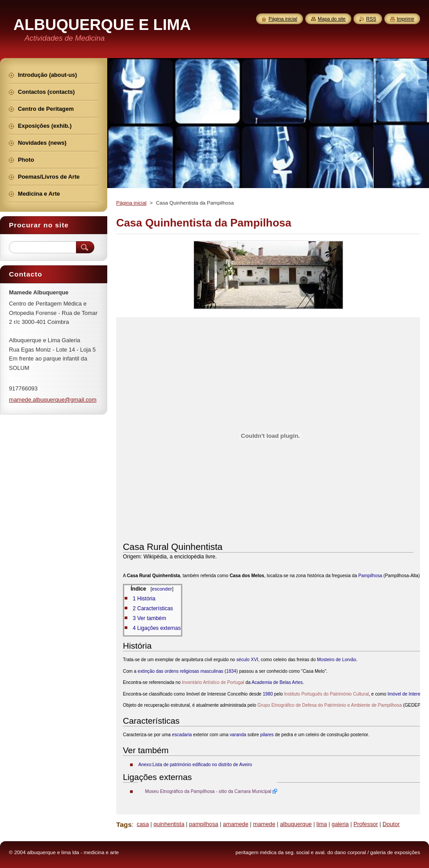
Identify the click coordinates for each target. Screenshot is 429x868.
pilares (267, 735)
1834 (231, 671)
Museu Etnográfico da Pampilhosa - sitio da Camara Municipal (208, 791)
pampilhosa (204, 824)
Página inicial (131, 203)
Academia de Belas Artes (277, 682)
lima (322, 824)
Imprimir (406, 19)
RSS (371, 19)
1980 (268, 694)
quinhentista (169, 824)
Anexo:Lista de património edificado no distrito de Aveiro (195, 765)
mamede (264, 824)
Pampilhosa (370, 576)
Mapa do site (332, 19)
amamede (236, 824)
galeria (340, 824)
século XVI (247, 660)
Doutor (391, 824)
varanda (238, 735)
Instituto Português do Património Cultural (326, 694)
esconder (162, 589)
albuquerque (296, 824)
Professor (366, 824)
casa (143, 824)
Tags (124, 824)
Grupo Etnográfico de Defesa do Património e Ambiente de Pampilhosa (330, 705)
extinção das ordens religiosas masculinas (181, 671)
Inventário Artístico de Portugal (213, 682)
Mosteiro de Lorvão (336, 660)
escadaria (182, 735)
